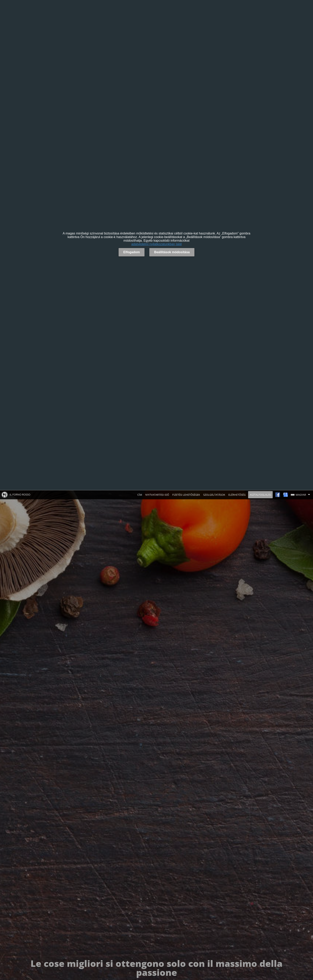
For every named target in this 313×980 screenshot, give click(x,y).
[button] (301, 495)
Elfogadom (132, 252)
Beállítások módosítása (172, 252)
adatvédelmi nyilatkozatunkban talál (157, 244)
